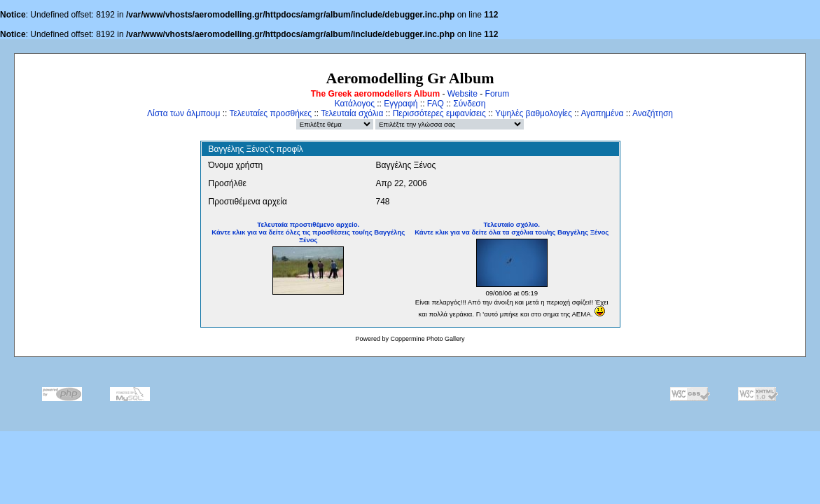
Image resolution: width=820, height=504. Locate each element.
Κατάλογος (355, 104)
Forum (498, 94)
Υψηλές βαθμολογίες (534, 113)
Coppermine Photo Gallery (427, 339)
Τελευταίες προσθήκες (270, 113)
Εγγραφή (401, 104)
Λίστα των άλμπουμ (183, 113)
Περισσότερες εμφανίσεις (439, 113)
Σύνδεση (469, 104)
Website (463, 94)
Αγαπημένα (602, 113)
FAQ (436, 104)
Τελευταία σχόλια (352, 113)
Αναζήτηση (653, 113)
